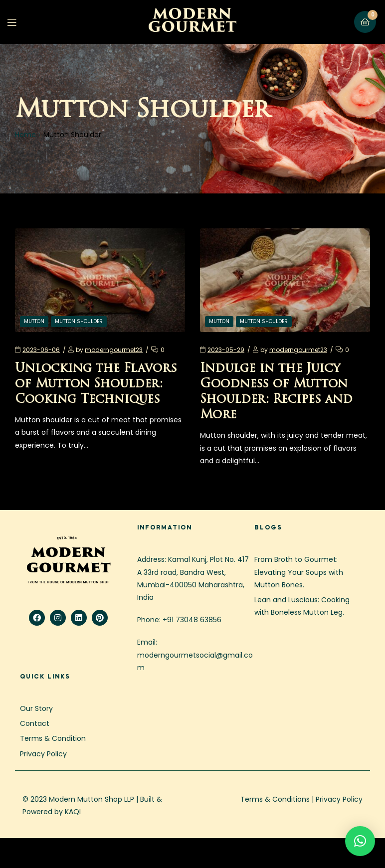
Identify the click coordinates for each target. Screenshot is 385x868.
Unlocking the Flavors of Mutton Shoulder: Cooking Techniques (96, 384)
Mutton (34, 321)
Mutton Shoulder (79, 321)
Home (25, 135)
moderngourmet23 (114, 350)
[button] (360, 841)
